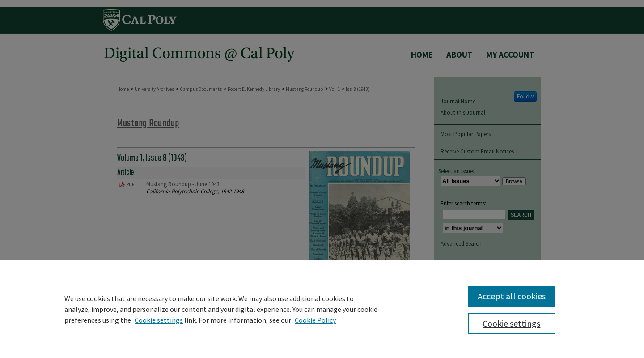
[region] (322, 309)
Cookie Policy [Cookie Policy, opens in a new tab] (315, 320)
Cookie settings (159, 320)
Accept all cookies (512, 296)
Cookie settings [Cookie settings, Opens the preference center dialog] (511, 323)
